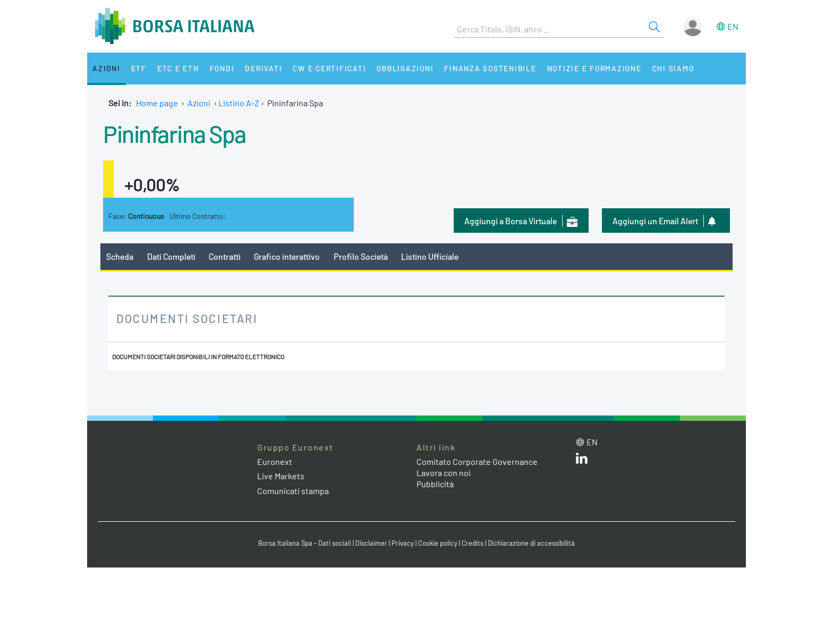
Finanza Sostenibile (490, 68)
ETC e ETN (178, 68)
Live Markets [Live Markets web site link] (281, 476)
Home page (157, 103)
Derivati (263, 68)
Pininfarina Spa (175, 133)
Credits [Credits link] (473, 543)
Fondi (222, 68)
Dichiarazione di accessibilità (531, 543)
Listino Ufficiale (430, 256)
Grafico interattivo (287, 256)
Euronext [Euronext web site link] (275, 461)
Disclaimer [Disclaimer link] (371, 543)
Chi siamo (673, 68)
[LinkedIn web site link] (582, 460)
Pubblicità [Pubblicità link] (435, 484)
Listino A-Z (239, 103)
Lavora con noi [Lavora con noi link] (444, 473)
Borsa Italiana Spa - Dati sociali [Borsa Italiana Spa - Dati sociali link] (305, 543)
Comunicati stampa (293, 491)
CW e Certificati (329, 68)
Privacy (403, 543)
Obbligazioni (405, 68)
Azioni (107, 68)
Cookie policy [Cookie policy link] (438, 543)
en (733, 26)
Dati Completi (171, 256)
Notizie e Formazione (594, 68)
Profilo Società (361, 256)
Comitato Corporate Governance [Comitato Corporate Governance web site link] (477, 461)
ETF (139, 68)
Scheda (120, 256)
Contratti (225, 256)
